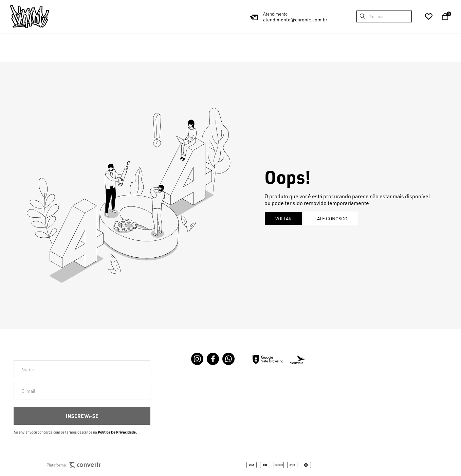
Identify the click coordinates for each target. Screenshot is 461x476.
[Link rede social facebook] (213, 359)
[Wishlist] (429, 17)
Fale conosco (331, 218)
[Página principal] (30, 16)
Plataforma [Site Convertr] (73, 465)
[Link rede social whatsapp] (228, 359)
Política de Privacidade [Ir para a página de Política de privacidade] (117, 432)
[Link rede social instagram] (197, 359)
